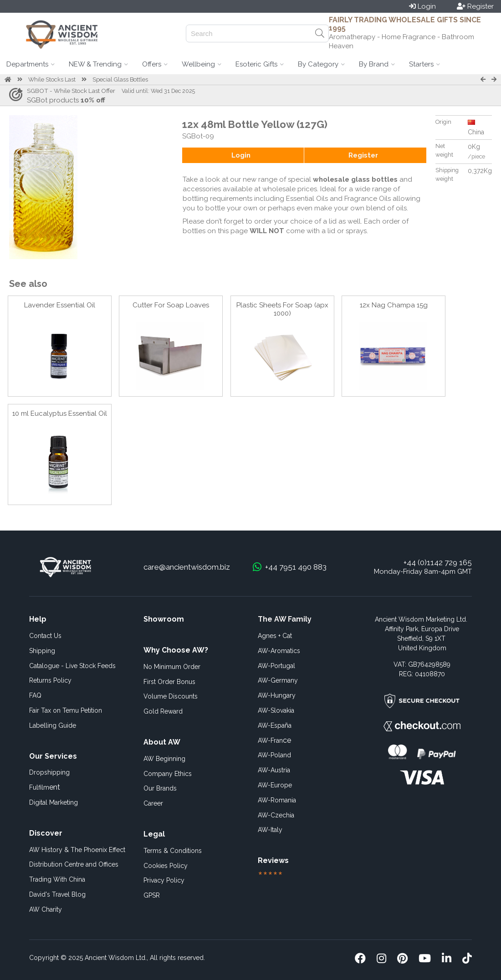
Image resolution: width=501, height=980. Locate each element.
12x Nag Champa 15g (394, 305)
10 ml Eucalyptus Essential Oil (60, 413)
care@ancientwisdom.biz (187, 567)
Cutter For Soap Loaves (171, 305)
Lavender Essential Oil (60, 305)
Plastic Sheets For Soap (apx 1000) (282, 309)
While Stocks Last (52, 79)
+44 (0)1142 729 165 (438, 562)
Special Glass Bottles (120, 79)
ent (45, 787)
